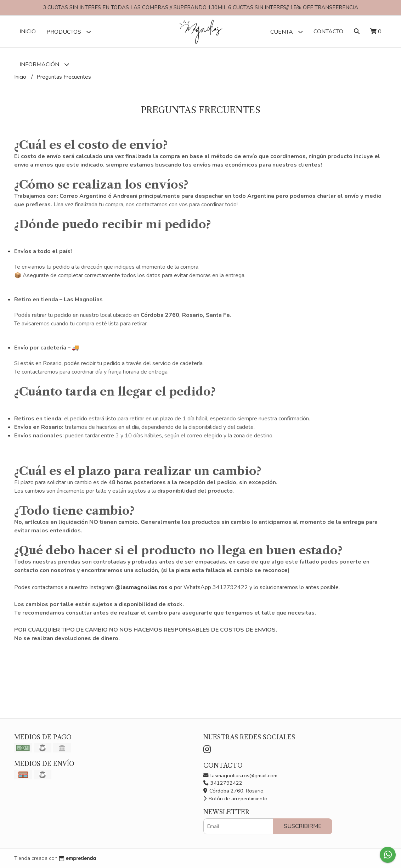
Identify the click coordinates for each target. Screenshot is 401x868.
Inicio (28, 32)
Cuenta (287, 32)
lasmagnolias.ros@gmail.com (240, 775)
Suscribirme (303, 826)
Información (44, 64)
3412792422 (223, 783)
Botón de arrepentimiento (235, 799)
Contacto (328, 32)
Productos (69, 32)
